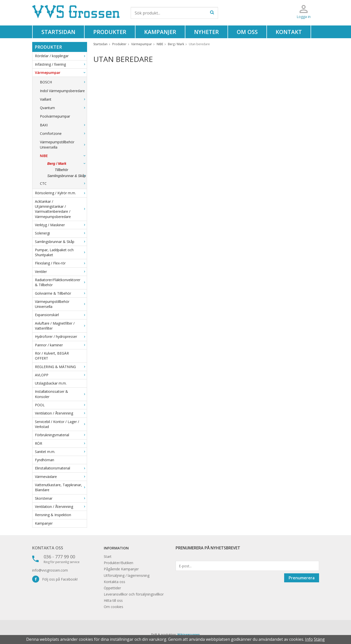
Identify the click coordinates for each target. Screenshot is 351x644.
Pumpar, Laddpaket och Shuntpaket (61, 252)
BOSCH (63, 82)
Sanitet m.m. (61, 452)
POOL (61, 405)
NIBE (63, 156)
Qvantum (63, 108)
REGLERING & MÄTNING (61, 367)
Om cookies (114, 607)
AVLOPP (61, 375)
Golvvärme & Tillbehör (61, 293)
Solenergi (61, 233)
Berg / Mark (67, 164)
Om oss (247, 32)
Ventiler (61, 272)
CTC (63, 183)
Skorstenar (61, 498)
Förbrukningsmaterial (61, 435)
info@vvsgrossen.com (50, 570)
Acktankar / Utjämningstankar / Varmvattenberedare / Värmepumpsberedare (61, 209)
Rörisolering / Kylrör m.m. (61, 193)
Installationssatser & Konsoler (61, 394)
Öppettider (112, 588)
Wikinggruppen (189, 634)
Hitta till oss (113, 600)
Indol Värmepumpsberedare (62, 91)
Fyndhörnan (45, 460)
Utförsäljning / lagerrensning (127, 575)
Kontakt (289, 32)
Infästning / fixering (61, 64)
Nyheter (206, 32)
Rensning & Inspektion (53, 515)
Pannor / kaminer (61, 345)
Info (309, 639)
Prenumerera (302, 578)
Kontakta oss (48, 548)
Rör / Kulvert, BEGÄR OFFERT (52, 356)
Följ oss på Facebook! (55, 579)
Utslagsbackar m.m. (51, 383)
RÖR (61, 443)
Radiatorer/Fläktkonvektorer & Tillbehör (61, 282)
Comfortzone (63, 133)
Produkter (110, 32)
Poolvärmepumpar (55, 116)
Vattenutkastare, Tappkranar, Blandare (61, 487)
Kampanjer (160, 32)
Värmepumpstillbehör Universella (63, 144)
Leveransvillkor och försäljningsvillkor (134, 594)
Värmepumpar (61, 73)
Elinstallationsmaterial (61, 468)
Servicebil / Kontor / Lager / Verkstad (61, 424)
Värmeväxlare (61, 477)
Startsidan (58, 32)
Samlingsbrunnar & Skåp (67, 176)
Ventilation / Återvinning (61, 413)
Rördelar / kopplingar (61, 56)
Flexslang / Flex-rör (61, 263)
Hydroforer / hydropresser (61, 336)
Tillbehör (62, 170)
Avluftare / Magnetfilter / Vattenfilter (61, 326)
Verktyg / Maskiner (61, 225)
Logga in (304, 17)
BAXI (63, 125)
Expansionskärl (61, 315)
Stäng (319, 639)
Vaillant (63, 99)
